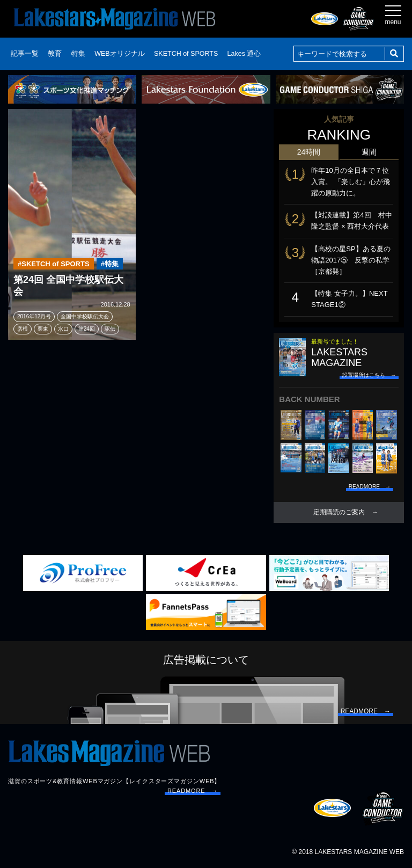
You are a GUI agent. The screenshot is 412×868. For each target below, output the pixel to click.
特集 (78, 54)
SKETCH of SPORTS (186, 54)
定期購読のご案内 (339, 512)
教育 (55, 54)
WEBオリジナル (119, 54)
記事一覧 (25, 54)
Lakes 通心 (244, 54)
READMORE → (193, 791)
